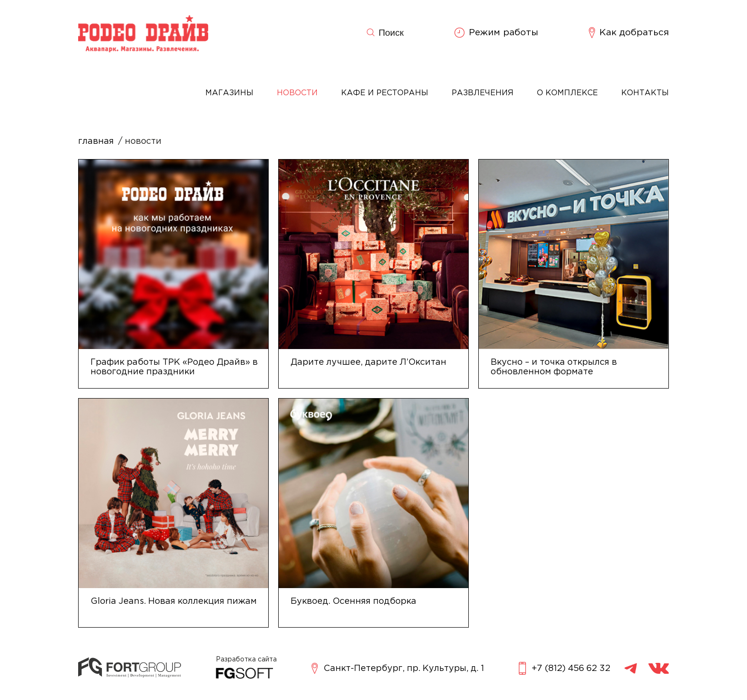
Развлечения (483, 93)
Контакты (645, 93)
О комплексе (567, 93)
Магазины (229, 93)
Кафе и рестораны (385, 93)
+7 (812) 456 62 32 (565, 668)
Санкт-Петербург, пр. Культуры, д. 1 (398, 668)
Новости (297, 93)
